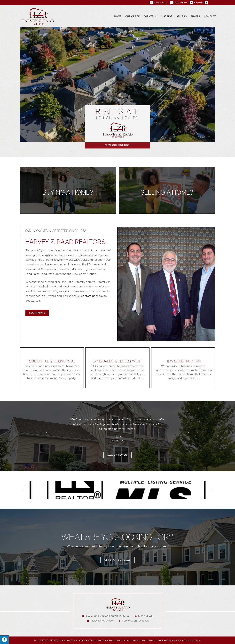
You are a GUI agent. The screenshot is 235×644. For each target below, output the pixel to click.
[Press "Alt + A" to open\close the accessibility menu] (4, 640)
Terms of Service (187, 640)
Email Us (198, 3)
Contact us (88, 296)
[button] (37, 313)
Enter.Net (121, 640)
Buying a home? (68, 193)
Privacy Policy (171, 640)
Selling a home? (167, 193)
